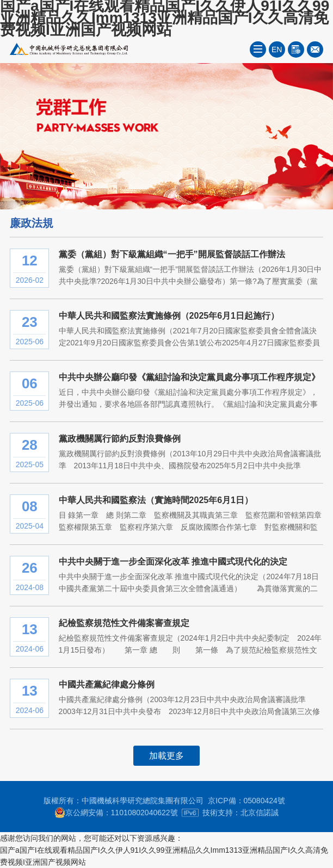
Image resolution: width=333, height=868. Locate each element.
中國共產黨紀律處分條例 (107, 684)
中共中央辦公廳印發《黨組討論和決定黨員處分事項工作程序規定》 (189, 377)
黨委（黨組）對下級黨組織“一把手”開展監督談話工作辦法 (172, 254)
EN (277, 49)
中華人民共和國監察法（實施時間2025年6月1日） (156, 500)
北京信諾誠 (260, 813)
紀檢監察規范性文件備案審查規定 (124, 623)
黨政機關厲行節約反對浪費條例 (120, 439)
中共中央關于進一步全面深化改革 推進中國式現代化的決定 (173, 562)
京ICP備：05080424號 (246, 801)
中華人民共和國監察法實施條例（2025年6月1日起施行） (169, 316)
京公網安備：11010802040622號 (116, 813)
